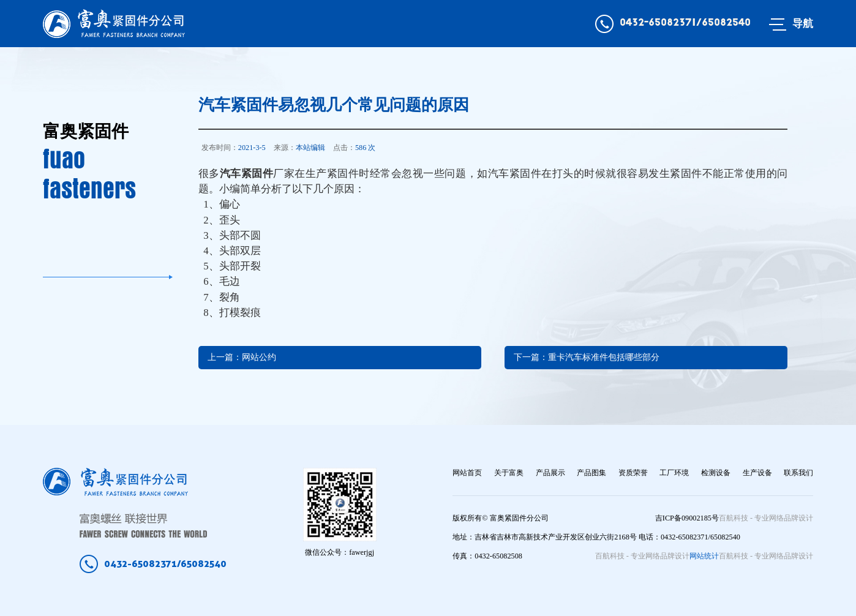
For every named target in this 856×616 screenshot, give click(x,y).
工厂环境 (674, 473)
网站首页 (467, 473)
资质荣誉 (633, 473)
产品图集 (591, 473)
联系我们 (798, 473)
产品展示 (550, 473)
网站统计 (704, 556)
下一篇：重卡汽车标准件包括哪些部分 (587, 357)
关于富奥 (509, 473)
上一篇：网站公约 (242, 357)
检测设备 (716, 473)
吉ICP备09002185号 (687, 518)
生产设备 (757, 473)
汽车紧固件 (247, 174)
